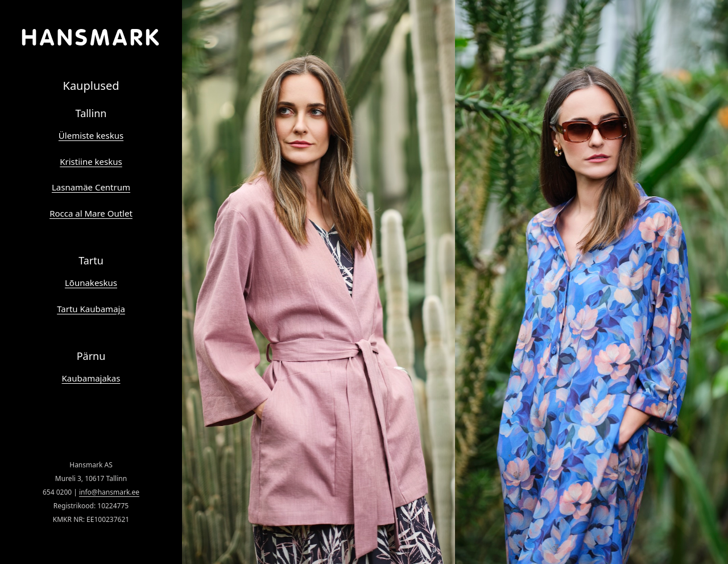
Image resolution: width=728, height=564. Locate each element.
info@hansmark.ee (109, 492)
